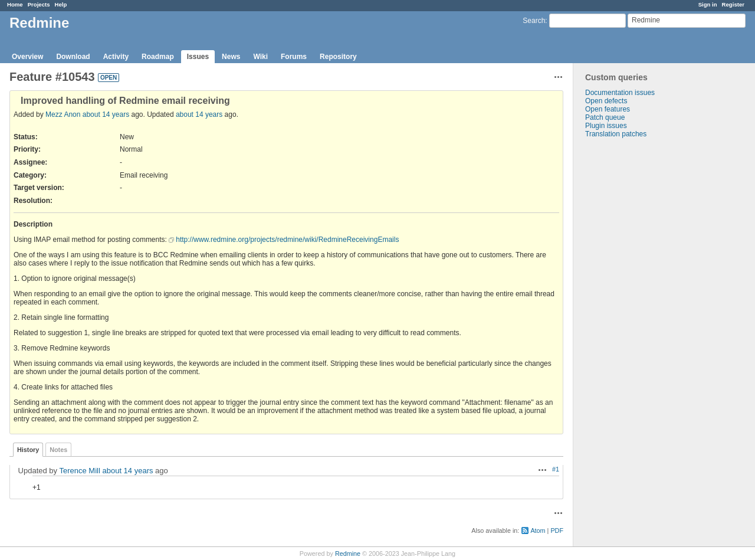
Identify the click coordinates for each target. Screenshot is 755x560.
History (28, 450)
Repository (338, 57)
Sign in (708, 4)
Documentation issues (620, 93)
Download (73, 57)
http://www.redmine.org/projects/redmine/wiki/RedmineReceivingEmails (287, 240)
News (231, 57)
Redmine (348, 554)
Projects (39, 4)
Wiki (260, 57)
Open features (608, 109)
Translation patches (616, 134)
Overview (27, 57)
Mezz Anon (63, 114)
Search (534, 21)
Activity (116, 57)
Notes (58, 450)
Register (733, 4)
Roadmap (158, 57)
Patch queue (605, 117)
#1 (556, 469)
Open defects (606, 101)
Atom (538, 530)
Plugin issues (606, 126)
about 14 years (106, 114)
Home (15, 4)
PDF (557, 530)
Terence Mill (79, 471)
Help (61, 4)
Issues (198, 57)
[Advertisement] (632, 323)
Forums (294, 57)
